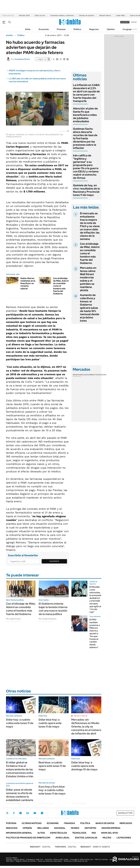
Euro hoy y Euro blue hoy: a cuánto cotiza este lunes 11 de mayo (52, 790)
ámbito (9, 35)
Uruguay (127, 29)
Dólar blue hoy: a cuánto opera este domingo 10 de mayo (84, 766)
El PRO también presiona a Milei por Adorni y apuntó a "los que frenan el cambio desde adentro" (95, 633)
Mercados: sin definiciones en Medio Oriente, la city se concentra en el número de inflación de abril (86, 727)
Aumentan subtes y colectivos (62, 15)
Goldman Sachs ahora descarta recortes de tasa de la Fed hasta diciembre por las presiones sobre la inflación (85, 138)
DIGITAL (40, 847)
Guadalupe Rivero (22, 59)
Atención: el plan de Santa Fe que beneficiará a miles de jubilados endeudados (85, 115)
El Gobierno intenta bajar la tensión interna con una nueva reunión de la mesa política (53, 609)
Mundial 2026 (24, 15)
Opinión (111, 29)
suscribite (125, 22)
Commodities (93, 375)
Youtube (35, 813)
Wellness (43, 828)
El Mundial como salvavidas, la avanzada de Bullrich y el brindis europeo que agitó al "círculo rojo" (95, 599)
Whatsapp (42, 813)
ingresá (134, 22)
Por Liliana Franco (13, 619)
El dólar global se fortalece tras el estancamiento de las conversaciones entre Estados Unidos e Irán (20, 769)
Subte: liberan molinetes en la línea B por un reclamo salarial (28, 283)
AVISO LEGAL (63, 838)
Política (77, 29)
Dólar (28, 29)
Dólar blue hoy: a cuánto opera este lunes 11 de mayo (50, 723)
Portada (11, 823)
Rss (94, 833)
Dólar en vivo (40, 15)
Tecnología (79, 833)
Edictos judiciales (86, 838)
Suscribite (54, 561)
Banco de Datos (105, 823)
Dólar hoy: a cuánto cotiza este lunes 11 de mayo (20, 723)
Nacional (60, 828)
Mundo (75, 828)
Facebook (14, 813)
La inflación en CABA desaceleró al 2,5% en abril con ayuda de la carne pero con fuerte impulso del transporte (86, 93)
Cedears (103, 375)
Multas (107, 838)
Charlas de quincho (87, 15)
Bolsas (84, 375)
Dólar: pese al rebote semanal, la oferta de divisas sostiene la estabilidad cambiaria (20, 795)
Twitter (7, 813)
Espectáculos (59, 833)
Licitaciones (124, 838)
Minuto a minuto (81, 716)
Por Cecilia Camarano (48, 619)
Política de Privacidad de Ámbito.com (28, 838)
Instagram (20, 813)
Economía (44, 29)
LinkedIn (28, 813)
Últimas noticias (32, 823)
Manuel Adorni (105, 15)
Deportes (90, 828)
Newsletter (134, 29)
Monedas (77, 375)
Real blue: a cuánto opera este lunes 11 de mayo (52, 766)
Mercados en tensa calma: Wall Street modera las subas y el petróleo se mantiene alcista (88, 279)
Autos (41, 833)
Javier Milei (120, 15)
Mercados (126, 823)
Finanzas (61, 29)
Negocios (94, 29)
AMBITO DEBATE (95, 847)
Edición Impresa (111, 828)
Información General (19, 833)
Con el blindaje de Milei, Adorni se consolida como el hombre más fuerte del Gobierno (61, 286)
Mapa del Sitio (110, 833)
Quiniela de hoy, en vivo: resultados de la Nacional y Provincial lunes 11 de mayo (86, 190)
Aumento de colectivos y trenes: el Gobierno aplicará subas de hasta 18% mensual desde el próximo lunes (90, 308)
